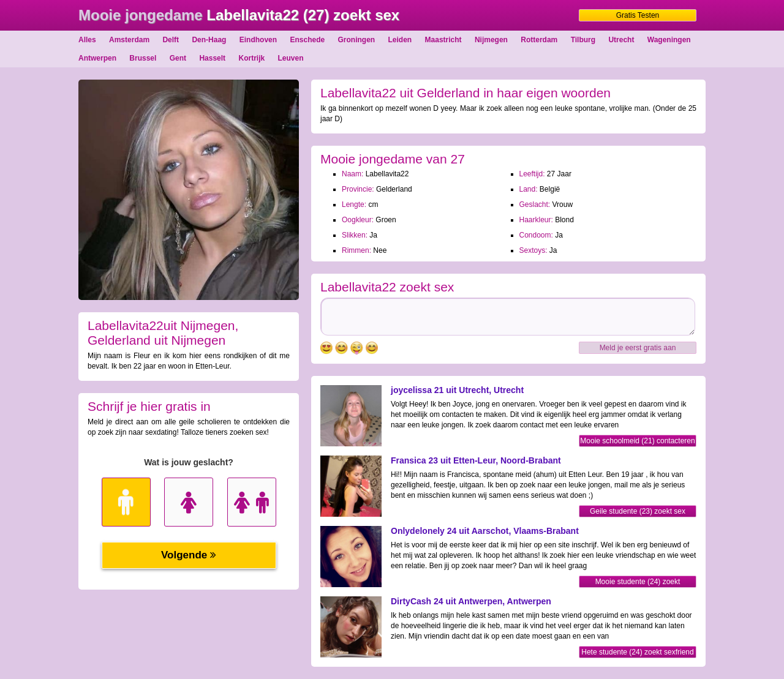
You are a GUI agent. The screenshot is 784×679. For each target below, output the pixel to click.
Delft (171, 40)
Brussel (143, 58)
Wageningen (669, 40)
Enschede (307, 40)
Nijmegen (491, 40)
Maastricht (443, 40)
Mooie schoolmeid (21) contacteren (637, 441)
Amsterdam (129, 40)
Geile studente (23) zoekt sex (638, 511)
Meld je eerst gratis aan (638, 348)
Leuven (291, 58)
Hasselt (212, 58)
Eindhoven (258, 40)
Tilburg (583, 40)
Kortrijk (251, 58)
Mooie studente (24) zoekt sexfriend (638, 583)
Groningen (357, 40)
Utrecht (621, 40)
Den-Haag (209, 40)
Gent (178, 58)
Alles (87, 40)
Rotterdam (539, 40)
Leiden (400, 40)
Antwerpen (97, 58)
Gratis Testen (638, 15)
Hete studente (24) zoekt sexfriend (637, 652)
